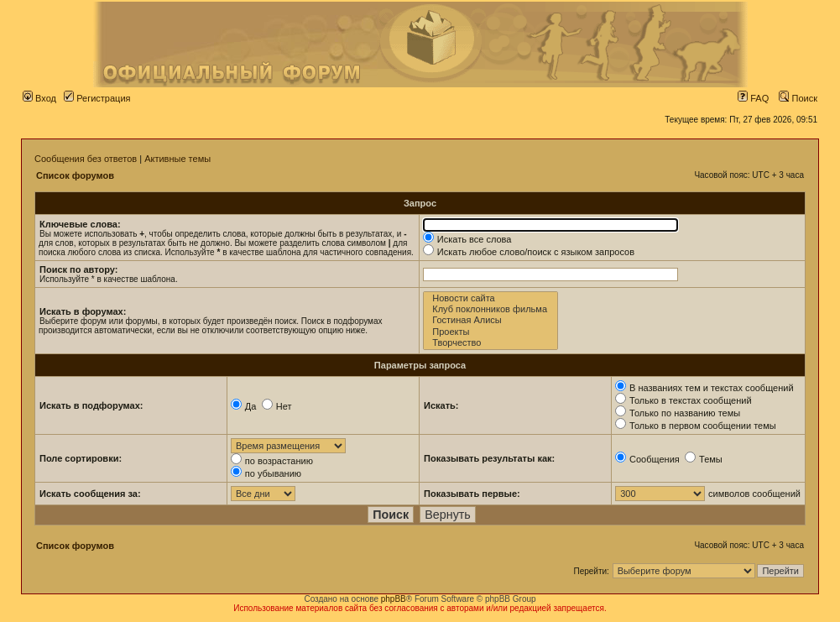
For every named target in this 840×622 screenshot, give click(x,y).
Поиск (798, 98)
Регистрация (97, 98)
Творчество (490, 343)
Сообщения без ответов (86, 159)
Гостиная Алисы (490, 320)
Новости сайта (490, 298)
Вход (39, 98)
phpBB (394, 599)
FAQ (753, 98)
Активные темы (177, 159)
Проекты (490, 332)
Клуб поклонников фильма (490, 309)
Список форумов (75, 175)
